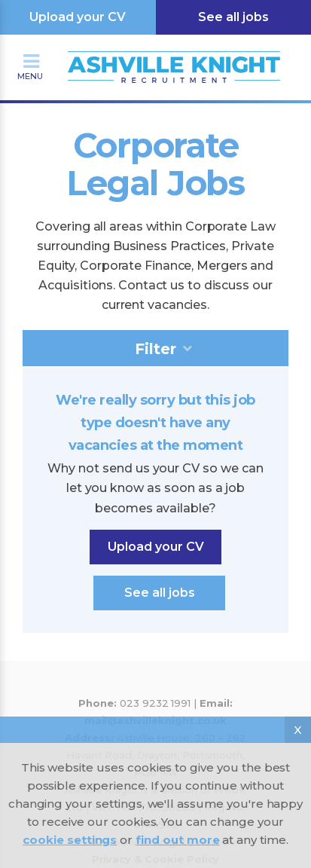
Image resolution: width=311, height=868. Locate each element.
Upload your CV (78, 17)
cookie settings (70, 840)
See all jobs (233, 17)
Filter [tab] (155, 349)
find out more (177, 840)
